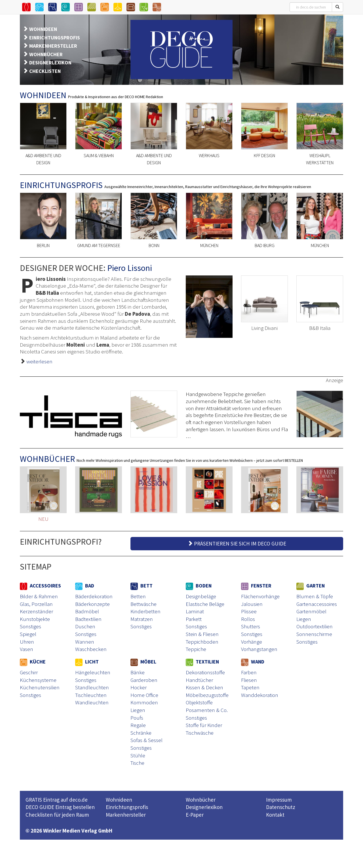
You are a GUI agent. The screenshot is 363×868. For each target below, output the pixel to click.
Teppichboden (202, 642)
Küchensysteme (38, 680)
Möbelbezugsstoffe (207, 695)
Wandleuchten (92, 702)
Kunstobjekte (35, 619)
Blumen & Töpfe (315, 596)
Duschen (85, 626)
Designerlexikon (204, 807)
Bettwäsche (143, 604)
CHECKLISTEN (45, 71)
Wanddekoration (260, 695)
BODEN (199, 586)
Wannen (85, 642)
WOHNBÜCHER (46, 54)
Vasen (27, 649)
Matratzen (142, 619)
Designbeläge (201, 596)
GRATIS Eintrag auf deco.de (57, 800)
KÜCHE (33, 662)
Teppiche (196, 649)
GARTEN (311, 586)
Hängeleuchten (93, 672)
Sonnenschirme (314, 634)
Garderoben (144, 680)
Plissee (249, 611)
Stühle (138, 755)
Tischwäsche (200, 733)
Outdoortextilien (315, 626)
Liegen (304, 619)
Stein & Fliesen (202, 634)
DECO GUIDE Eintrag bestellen (60, 807)
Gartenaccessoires (317, 604)
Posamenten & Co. (207, 710)
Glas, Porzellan (36, 604)
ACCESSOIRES (40, 586)
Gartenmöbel (311, 611)
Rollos (248, 619)
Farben (249, 672)
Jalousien (252, 604)
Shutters (251, 626)
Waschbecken (91, 649)
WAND (253, 662)
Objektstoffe (199, 702)
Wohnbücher (201, 800)
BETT (142, 586)
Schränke (141, 733)
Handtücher (199, 680)
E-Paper (195, 815)
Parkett (194, 619)
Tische (137, 763)
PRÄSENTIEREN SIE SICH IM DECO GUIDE (237, 543)
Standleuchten (92, 687)
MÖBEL (143, 662)
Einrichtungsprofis (127, 807)
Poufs (137, 718)
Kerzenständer (36, 611)
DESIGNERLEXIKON (50, 63)
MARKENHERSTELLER (53, 46)
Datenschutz (281, 807)
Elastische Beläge (205, 604)
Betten (138, 596)
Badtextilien (88, 619)
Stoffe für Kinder (204, 725)
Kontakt (275, 815)
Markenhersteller (126, 815)
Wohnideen (119, 800)
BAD (85, 586)
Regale (138, 725)
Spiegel (28, 634)
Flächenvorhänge (260, 596)
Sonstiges (30, 626)
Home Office (144, 695)
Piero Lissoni (130, 268)
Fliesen (249, 680)
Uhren (27, 642)
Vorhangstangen (259, 649)
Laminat (195, 611)
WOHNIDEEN (43, 29)
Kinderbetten (145, 611)
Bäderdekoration (94, 596)
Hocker (139, 687)
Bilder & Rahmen (39, 596)
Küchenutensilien (40, 687)
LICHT (87, 662)
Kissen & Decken (204, 687)
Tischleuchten (91, 695)
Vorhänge (252, 642)
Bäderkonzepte (92, 604)
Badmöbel (87, 611)
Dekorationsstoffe (205, 672)
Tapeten (250, 687)
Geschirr (29, 672)
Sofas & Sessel (146, 740)
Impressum (279, 800)
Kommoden (144, 702)
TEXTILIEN (202, 662)
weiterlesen (39, 361)
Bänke (138, 672)
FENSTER (256, 586)
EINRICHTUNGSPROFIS (55, 38)
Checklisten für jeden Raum (57, 815)
